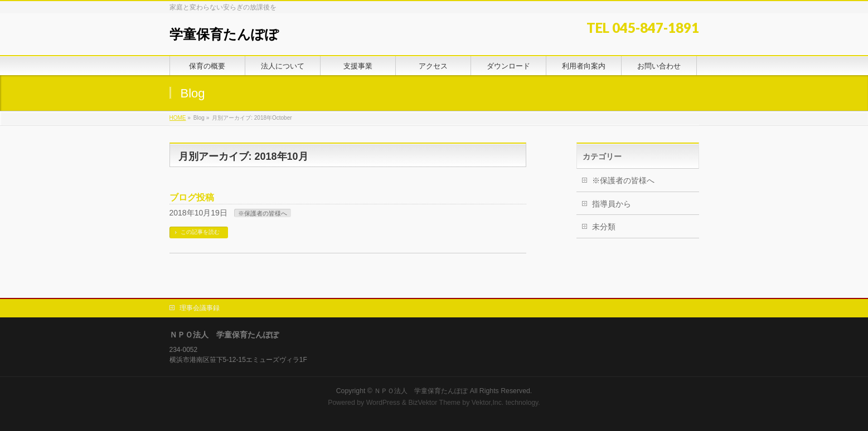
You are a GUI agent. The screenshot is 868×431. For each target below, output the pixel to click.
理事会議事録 (200, 308)
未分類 (604, 227)
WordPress (383, 403)
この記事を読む (200, 232)
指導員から (612, 204)
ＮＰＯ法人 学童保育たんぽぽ (421, 391)
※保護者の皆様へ (263, 213)
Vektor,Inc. (488, 403)
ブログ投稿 (192, 197)
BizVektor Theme (434, 403)
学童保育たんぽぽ (224, 34)
